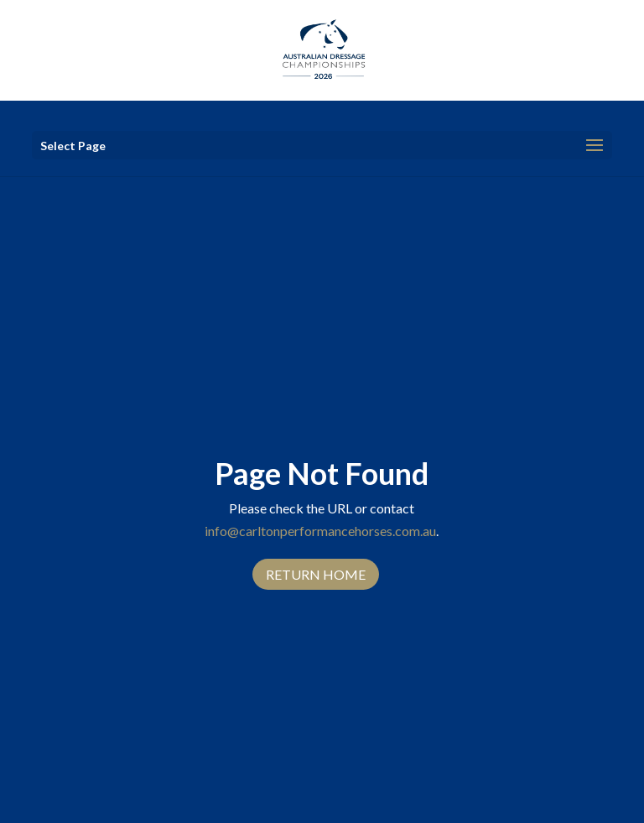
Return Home (316, 574)
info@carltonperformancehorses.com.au (320, 531)
